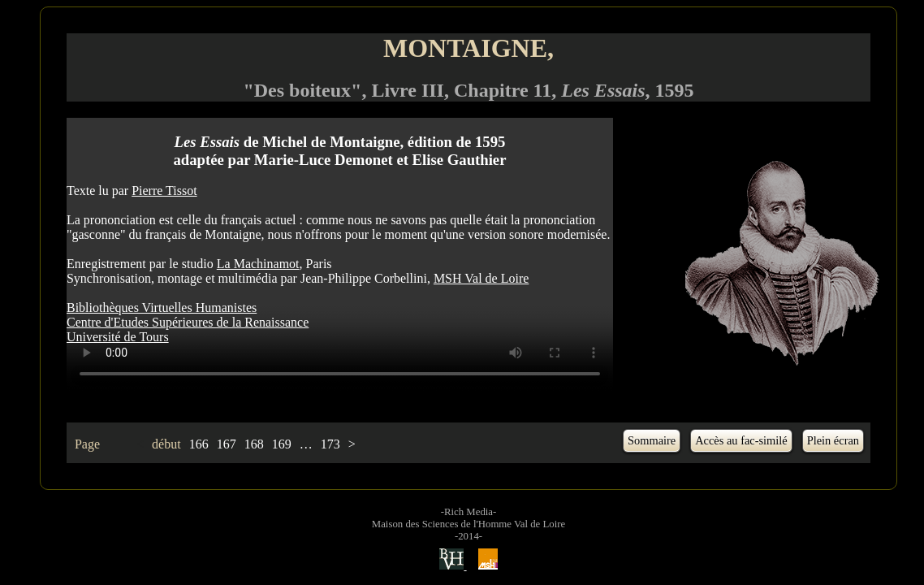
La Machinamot (258, 264)
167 (227, 444)
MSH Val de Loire (481, 278)
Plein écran (833, 440)
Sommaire (652, 440)
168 (254, 444)
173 (330, 444)
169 (282, 444)
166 (199, 444)
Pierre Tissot (164, 191)
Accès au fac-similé (741, 440)
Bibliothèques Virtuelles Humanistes (162, 308)
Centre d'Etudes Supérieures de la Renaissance (188, 322)
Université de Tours (118, 337)
